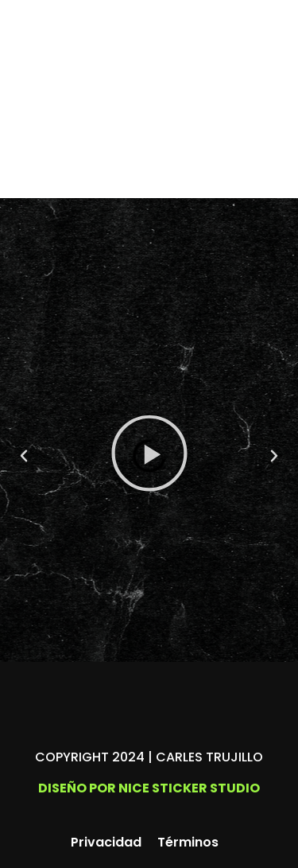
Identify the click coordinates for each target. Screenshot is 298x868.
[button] (24, 456)
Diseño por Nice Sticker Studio (149, 788)
